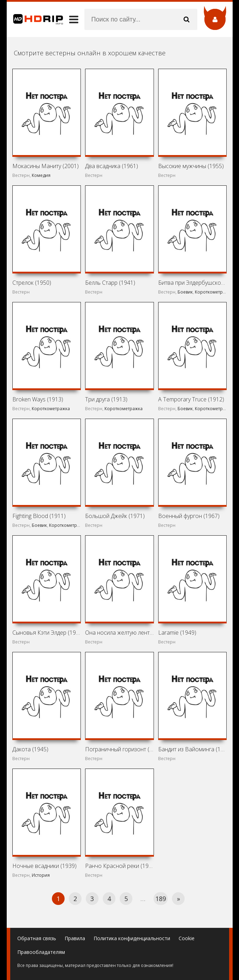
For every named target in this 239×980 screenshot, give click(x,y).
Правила (75, 938)
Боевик (185, 292)
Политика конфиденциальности (132, 938)
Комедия (41, 175)
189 (161, 899)
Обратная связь (37, 938)
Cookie (187, 938)
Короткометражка (214, 292)
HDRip (35, 19)
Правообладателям (41, 952)
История (41, 875)
